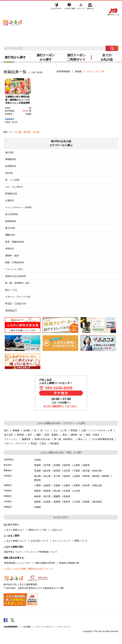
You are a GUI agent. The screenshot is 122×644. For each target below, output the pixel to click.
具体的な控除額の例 (69, 563)
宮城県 (57, 465)
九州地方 (8, 501)
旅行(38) (9, 152)
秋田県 (67, 465)
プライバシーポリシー (44, 627)
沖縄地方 (8, 507)
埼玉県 (67, 471)
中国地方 (8, 491)
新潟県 (37, 476)
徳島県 (37, 496)
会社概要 (27, 627)
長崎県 (57, 502)
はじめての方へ (57, 6)
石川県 (57, 476)
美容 (64, 435)
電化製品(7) (11, 311)
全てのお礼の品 (107, 57)
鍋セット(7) (11, 290)
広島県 (67, 491)
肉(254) (9, 173)
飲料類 (20, 435)
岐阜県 (96, 476)
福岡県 (37, 502)
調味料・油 (76, 435)
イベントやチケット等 (101, 430)
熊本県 (67, 502)
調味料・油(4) (12, 256)
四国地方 (8, 496)
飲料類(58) (11, 221)
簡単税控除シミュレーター (17, 563)
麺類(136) (10, 235)
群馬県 (57, 471)
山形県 (77, 465)
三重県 (37, 485)
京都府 (57, 485)
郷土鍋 (27, 132)
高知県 (67, 496)
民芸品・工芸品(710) (16, 304)
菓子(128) (10, 228)
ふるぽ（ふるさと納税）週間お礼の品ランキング (28, 569)
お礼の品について (39, 541)
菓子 (30, 435)
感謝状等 (26, 439)
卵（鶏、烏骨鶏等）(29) (17, 283)
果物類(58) (11, 159)
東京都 (86, 471)
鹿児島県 (97, 502)
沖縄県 (37, 507)
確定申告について (13, 552)
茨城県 (37, 471)
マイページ (81, 6)
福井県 (67, 476)
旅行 (6, 430)
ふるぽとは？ (57, 530)
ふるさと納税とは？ (14, 530)
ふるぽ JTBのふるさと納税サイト (12, 20)
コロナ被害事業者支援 (102, 439)
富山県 (47, 476)
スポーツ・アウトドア (15, 443)
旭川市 (15, 122)
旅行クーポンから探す (46, 57)
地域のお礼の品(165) (16, 276)
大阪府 (67, 485)
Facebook (6, 620)
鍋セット (83, 439)
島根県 (47, 491)
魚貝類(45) (11, 166)
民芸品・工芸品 (38, 443)
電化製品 (54, 443)
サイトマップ (64, 627)
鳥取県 (37, 491)
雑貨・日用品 (93, 435)
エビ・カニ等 (60, 430)
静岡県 (106, 476)
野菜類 (74, 430)
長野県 (86, 476)
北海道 (8, 122)
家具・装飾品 (51, 435)
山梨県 (77, 476)
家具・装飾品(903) (15, 242)
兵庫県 (77, 485)
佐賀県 (47, 502)
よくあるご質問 (70, 6)
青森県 (37, 465)
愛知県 (37, 480)
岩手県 (47, 465)
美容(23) (9, 249)
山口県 (77, 491)
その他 (36, 132)
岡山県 (57, 491)
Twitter (13, 620)
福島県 (86, 465)
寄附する (90, 6)
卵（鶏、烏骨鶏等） (64, 439)
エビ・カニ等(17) (14, 187)
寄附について (81, 541)
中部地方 (8, 476)
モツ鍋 (18, 132)
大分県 (77, 502)
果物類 (16, 430)
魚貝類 (27, 430)
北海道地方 (10, 119)
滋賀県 (47, 485)
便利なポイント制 (37, 530)
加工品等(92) (12, 214)
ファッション (11, 439)
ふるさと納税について (15, 541)
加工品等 (9, 435)
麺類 (39, 435)
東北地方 (8, 465)
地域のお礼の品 (42, 439)
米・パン (45, 430)
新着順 (78, 71)
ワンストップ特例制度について (42, 552)
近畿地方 (8, 485)
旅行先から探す (15, 57)
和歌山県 (97, 485)
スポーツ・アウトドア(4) (18, 297)
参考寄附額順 (63, 71)
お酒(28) (9, 200)
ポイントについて (61, 541)
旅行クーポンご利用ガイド (76, 57)
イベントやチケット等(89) (18, 207)
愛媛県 (57, 496)
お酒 (84, 430)
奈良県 (86, 485)
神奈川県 (97, 471)
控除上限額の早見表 (45, 563)
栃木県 (47, 471)
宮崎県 (86, 502)
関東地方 (8, 470)
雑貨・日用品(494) (15, 262)
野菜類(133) (11, 194)
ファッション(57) (14, 269)
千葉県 (77, 471)
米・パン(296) (12, 180)
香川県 (47, 496)
